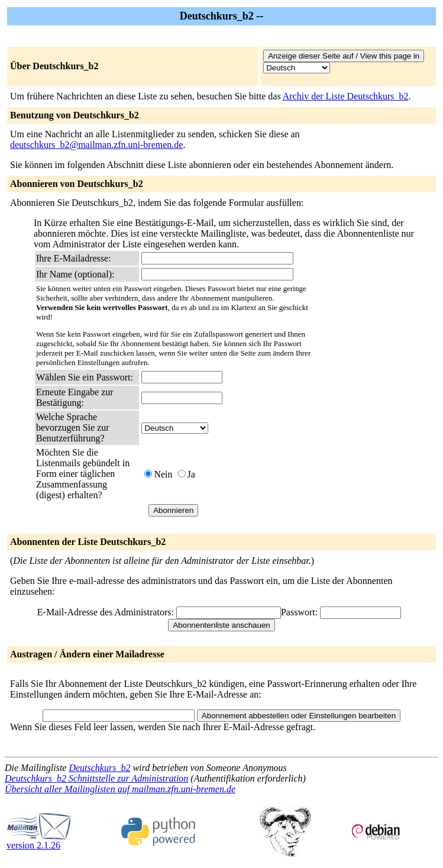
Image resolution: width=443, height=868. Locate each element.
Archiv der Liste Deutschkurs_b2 (346, 96)
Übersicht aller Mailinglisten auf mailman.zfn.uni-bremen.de (120, 789)
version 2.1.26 (39, 841)
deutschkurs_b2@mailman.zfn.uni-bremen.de (96, 145)
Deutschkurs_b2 (99, 768)
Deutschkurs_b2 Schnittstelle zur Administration (96, 778)
